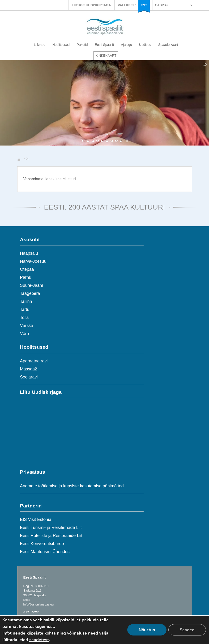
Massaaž (29, 369)
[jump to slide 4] (102, 141)
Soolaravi (29, 377)
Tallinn (26, 301)
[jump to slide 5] (107, 141)
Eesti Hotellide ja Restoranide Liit (51, 536)
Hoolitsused (61, 45)
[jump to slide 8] (121, 141)
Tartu (25, 309)
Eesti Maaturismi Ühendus (45, 552)
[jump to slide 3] (98, 141)
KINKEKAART (106, 56)
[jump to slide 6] (112, 141)
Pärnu (26, 277)
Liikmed (40, 45)
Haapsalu (29, 253)
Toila (24, 318)
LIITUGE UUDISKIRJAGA (91, 5)
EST (144, 5)
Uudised (145, 45)
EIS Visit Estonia (36, 519)
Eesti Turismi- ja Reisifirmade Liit (51, 528)
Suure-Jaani (32, 285)
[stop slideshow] (126, 141)
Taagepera (30, 293)
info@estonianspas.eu (39, 604)
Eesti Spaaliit (104, 45)
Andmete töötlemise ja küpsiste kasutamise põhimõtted (72, 486)
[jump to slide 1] (88, 141)
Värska (27, 326)
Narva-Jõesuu (33, 261)
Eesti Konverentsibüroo (42, 544)
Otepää (27, 269)
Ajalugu (126, 45)
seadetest (39, 640)
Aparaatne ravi (34, 361)
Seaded (187, 630)
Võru (25, 334)
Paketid (82, 45)
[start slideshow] (83, 141)
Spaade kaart (168, 45)
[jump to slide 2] (93, 141)
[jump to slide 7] (116, 141)
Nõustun (147, 630)
